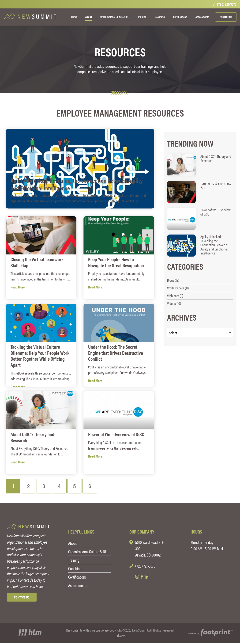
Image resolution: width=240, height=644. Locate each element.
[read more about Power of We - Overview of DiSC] (200, 219)
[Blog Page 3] (45, 486)
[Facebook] (142, 577)
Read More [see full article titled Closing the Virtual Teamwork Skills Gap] (18, 287)
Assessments (78, 586)
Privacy (120, 636)
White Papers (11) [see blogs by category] (178, 288)
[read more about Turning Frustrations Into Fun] (200, 192)
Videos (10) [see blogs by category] (174, 303)
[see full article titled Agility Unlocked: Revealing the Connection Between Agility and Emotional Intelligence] (80, 169)
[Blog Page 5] (77, 486)
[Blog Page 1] (13, 486)
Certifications (77, 578)
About (72, 544)
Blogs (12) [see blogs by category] (173, 280)
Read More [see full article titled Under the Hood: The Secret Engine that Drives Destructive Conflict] (95, 374)
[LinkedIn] (147, 577)
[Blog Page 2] (29, 486)
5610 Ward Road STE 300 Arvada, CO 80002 (149, 549)
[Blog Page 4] (61, 486)
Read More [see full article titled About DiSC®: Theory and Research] (18, 456)
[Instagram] (137, 577)
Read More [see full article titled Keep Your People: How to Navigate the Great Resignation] (95, 287)
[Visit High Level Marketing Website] (30, 634)
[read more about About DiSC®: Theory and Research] (200, 165)
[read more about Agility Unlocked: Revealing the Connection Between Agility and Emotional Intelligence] (200, 246)
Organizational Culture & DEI (88, 552)
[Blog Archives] (200, 333)
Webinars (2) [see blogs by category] (175, 296)
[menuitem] (74, 17)
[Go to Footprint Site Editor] (210, 634)
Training (74, 561)
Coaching (75, 569)
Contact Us (226, 17)
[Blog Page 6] (93, 486)
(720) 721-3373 (224, 4)
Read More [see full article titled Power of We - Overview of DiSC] (95, 456)
